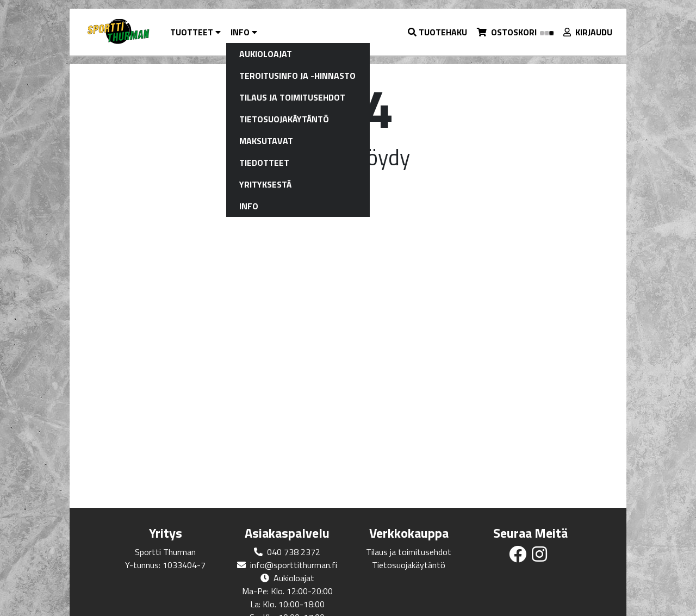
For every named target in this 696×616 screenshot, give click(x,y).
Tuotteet (195, 32)
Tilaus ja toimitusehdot (409, 552)
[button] (438, 32)
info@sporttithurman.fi (294, 565)
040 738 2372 (294, 552)
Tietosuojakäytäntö (409, 565)
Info (244, 32)
